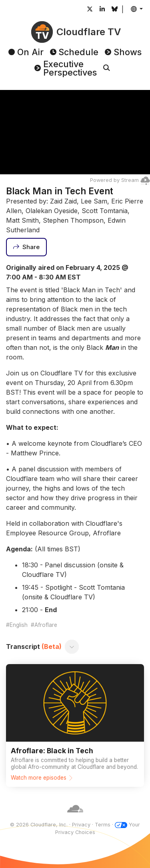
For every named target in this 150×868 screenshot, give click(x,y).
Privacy (81, 825)
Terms (103, 825)
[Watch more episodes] (75, 725)
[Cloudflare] (75, 817)
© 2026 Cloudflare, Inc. (39, 825)
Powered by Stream (120, 180)
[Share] (26, 247)
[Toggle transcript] (72, 647)
